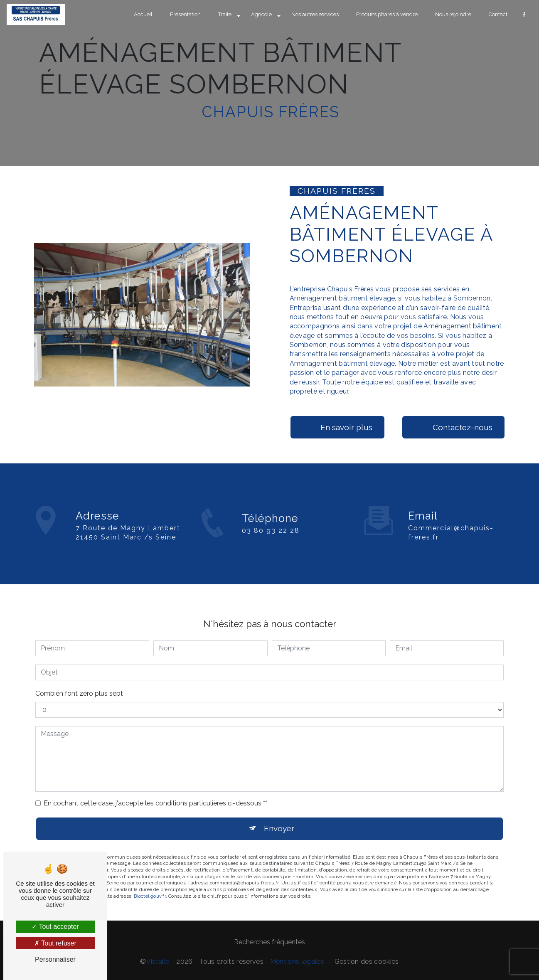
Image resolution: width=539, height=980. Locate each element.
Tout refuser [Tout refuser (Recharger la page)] (55, 943)
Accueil (143, 14)
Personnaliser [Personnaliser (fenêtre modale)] (55, 959)
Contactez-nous (453, 427)
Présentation (185, 14)
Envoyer (279, 822)
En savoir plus (337, 427)
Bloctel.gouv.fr (150, 889)
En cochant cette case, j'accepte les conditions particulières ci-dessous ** (155, 796)
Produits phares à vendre (387, 14)
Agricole (261, 14)
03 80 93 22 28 (271, 538)
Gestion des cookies (367, 962)
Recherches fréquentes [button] (269, 942)
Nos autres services (315, 14)
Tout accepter (55, 927)
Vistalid (158, 962)
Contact (498, 14)
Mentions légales (297, 962)
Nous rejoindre (453, 14)
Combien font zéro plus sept (79, 686)
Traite (225, 14)
